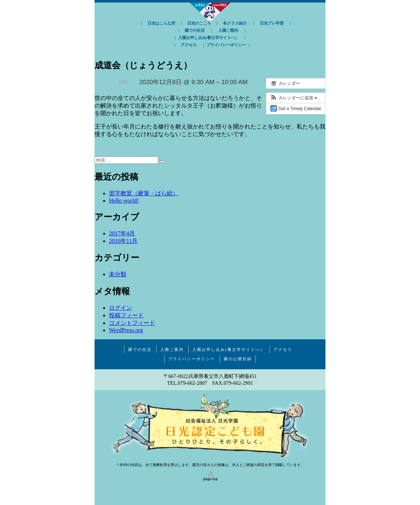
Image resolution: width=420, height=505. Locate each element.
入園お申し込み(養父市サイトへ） (209, 38)
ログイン (121, 308)
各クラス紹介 (235, 23)
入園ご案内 (228, 30)
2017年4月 (122, 233)
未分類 (118, 274)
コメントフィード (132, 323)
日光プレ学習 (272, 23)
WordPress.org (126, 330)
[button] (294, 98)
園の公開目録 (238, 359)
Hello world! (124, 201)
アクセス (189, 45)
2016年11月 (123, 241)
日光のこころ (199, 23)
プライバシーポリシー (226, 45)
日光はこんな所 (161, 23)
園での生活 (195, 30)
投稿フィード (126, 315)
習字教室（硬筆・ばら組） (144, 193)
